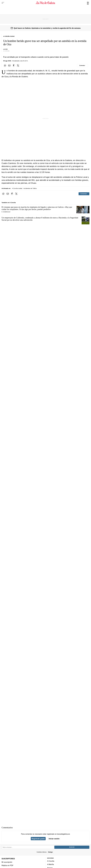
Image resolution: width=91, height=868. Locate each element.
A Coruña (51, 861)
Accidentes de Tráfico (30, 188)
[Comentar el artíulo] (82, 65)
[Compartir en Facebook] (14, 65)
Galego (50, 852)
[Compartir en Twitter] (18, 65)
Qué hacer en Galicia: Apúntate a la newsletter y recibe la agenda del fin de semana (47, 28)
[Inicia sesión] (87, 3)
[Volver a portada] (45, 3)
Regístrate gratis (38, 839)
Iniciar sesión (54, 839)
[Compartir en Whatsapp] (5, 65)
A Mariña (51, 864)
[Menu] (3, 3)
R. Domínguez (6, 212)
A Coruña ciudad (17, 188)
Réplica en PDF (7, 865)
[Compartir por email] (9, 65)
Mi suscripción (7, 862)
